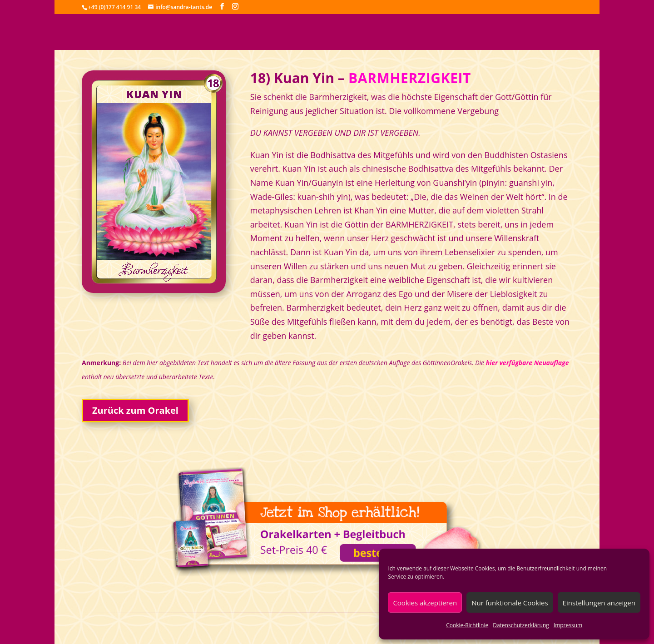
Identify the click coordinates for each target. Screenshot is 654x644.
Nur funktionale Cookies (510, 603)
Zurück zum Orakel (135, 410)
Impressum (568, 625)
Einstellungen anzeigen (599, 603)
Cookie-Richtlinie (467, 625)
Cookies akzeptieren (425, 603)
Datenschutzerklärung (521, 625)
